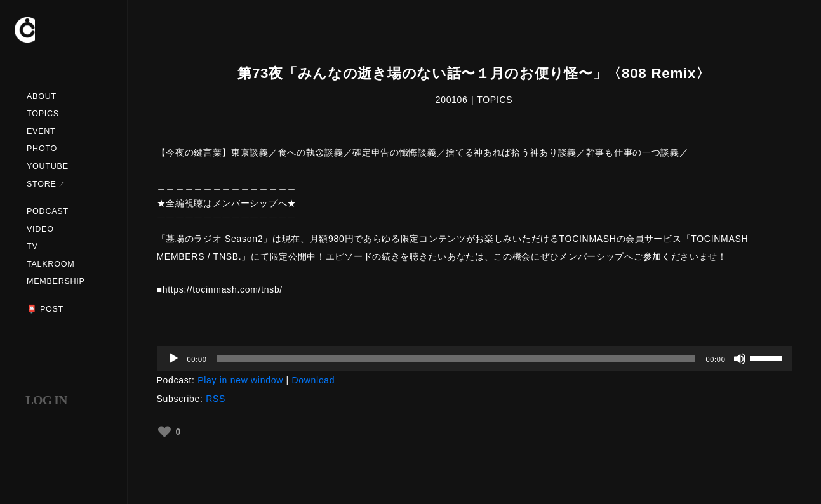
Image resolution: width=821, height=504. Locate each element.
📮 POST (45, 309)
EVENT (41, 131)
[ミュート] (740, 359)
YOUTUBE (48, 166)
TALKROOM (50, 264)
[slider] (457, 359)
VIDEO (40, 229)
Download (313, 380)
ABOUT (42, 96)
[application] (474, 359)
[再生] (173, 359)
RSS (216, 399)
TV (32, 246)
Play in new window (240, 380)
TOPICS (43, 114)
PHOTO (42, 149)
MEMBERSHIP (56, 281)
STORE (42, 184)
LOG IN (46, 400)
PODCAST (48, 211)
